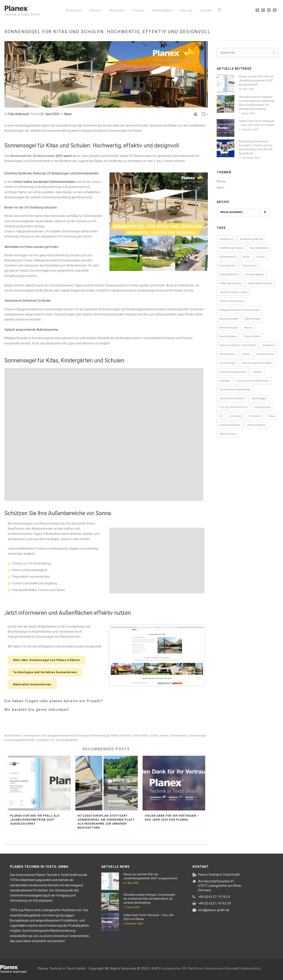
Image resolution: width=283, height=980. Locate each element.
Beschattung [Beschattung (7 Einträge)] (227, 266)
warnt (68, 156)
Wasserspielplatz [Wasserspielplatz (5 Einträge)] (230, 425)
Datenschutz (251, 968)
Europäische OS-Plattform (182, 968)
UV (52, 740)
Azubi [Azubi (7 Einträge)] (246, 257)
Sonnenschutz (178, 735)
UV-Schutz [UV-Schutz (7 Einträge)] (236, 416)
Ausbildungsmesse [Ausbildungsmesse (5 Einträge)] (231, 248)
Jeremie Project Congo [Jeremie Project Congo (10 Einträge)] (233, 292)
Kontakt (206, 10)
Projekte (138, 10)
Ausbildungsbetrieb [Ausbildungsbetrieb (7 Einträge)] (251, 239)
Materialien (117, 10)
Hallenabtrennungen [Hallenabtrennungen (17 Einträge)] (260, 283)
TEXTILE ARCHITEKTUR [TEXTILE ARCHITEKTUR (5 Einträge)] (233, 407)
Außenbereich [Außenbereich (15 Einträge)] (228, 257)
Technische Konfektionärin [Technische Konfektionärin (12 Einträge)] (253, 381)
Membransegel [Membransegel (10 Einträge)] (229, 328)
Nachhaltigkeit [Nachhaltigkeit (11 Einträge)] (228, 336)
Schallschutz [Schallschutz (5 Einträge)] (227, 354)
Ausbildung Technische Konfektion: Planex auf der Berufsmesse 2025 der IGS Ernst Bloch (256, 147)
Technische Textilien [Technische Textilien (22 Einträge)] (232, 398)
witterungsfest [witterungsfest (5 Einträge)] (256, 425)
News (68, 114)
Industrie (95, 10)
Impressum (215, 968)
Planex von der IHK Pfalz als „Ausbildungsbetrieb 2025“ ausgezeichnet (35, 820)
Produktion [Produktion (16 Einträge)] (269, 345)
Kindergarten (32, 735)
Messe (221, 181)
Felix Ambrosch (19, 114)
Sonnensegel (197, 735)
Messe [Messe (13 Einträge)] (249, 328)
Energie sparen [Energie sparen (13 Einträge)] (255, 274)
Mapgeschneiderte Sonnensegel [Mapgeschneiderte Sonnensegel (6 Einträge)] (239, 310)
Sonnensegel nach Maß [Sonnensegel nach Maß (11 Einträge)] (257, 363)
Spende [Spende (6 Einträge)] (257, 372)
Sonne (164, 735)
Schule (154, 735)
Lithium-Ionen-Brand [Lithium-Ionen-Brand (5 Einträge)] (232, 301)
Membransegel (100, 735)
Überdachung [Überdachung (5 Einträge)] (228, 434)
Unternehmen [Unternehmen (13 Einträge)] (262, 407)
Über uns (186, 10)
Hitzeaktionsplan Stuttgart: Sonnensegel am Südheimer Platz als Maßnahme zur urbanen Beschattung (106, 822)
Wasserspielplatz (67, 740)
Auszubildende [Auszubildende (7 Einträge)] (259, 248)
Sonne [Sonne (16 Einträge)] (246, 354)
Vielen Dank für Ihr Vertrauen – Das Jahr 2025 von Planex (172, 818)
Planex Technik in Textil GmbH (130, 735)
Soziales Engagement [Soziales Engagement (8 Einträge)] (233, 372)
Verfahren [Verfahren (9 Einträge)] (255, 416)
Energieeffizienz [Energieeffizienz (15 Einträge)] (229, 274)
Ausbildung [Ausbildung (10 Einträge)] (226, 239)
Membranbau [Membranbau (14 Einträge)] (253, 319)
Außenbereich (13, 735)
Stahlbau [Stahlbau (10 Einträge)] (225, 381)
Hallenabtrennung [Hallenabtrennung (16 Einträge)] (230, 283)
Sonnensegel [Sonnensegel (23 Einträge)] (227, 363)
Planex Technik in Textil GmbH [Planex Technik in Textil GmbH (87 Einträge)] (237, 345)
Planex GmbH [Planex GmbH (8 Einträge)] (252, 336)
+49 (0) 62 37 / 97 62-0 (214, 897)
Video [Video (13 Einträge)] (271, 416)
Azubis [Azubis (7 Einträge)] (261, 257)
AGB (155, 968)
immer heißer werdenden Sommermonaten (44, 182)
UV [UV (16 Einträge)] (221, 416)
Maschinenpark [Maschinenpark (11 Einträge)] (229, 319)
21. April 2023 (50, 114)
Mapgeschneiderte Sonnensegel (68, 735)
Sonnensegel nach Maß (20, 740)
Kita (44, 735)
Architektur (74, 10)
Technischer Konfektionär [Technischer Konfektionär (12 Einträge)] (235, 390)
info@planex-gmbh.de (214, 910)
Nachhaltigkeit (162, 10)
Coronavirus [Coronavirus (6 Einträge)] (249, 266)
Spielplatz (43, 740)
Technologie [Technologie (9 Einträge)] (259, 398)
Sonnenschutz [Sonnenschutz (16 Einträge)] (265, 354)
